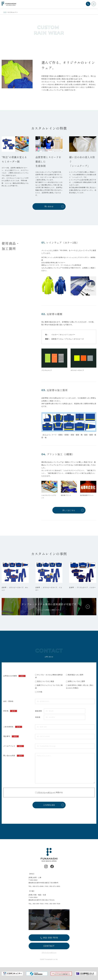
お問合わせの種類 (14, 676)
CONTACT (49, 946)
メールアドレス (14, 746)
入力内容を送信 (49, 805)
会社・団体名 (8, 701)
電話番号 (11, 736)
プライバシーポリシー (46, 792)
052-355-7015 (38, 904)
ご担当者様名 (13, 727)
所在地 (10, 711)
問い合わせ (49, 206)
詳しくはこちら (69, 510)
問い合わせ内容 (14, 756)
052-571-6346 (38, 886)
